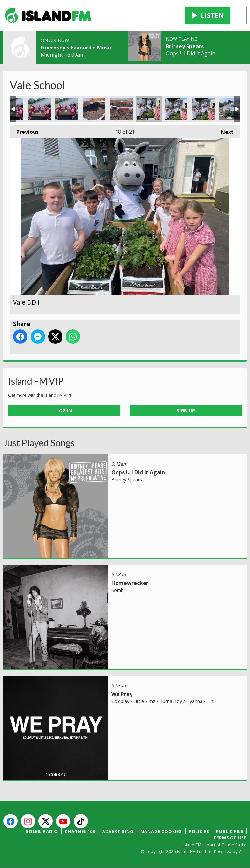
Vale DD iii (203, 109)
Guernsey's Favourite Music (76, 48)
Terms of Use (230, 838)
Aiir (242, 852)
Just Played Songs (39, 443)
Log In (64, 410)
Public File (230, 831)
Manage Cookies (161, 831)
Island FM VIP (36, 381)
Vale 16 (94, 109)
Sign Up (186, 410)
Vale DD (231, 109)
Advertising (118, 831)
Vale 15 (67, 109)
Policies (199, 831)
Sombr (118, 590)
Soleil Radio (42, 831)
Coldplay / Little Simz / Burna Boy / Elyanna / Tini (163, 701)
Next (224, 130)
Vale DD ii (176, 109)
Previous (24, 130)
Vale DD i (149, 109)
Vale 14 (39, 109)
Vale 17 (121, 109)
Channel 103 (80, 831)
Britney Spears (185, 46)
